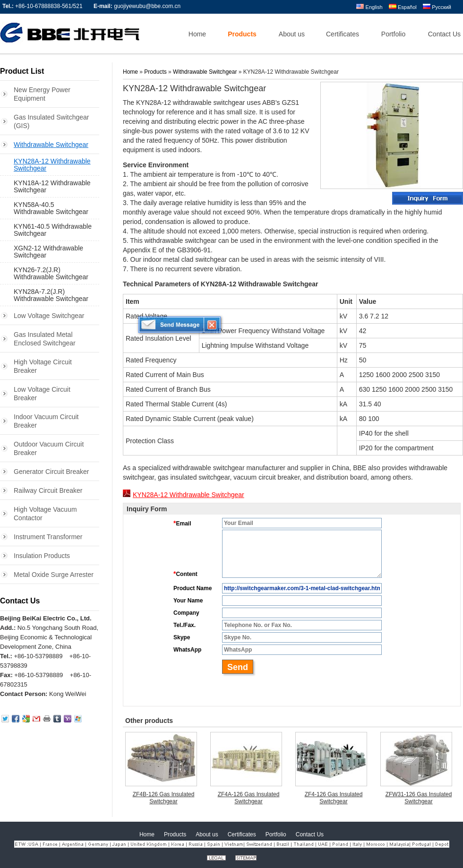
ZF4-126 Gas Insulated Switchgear (334, 798)
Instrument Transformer (48, 537)
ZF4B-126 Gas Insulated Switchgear (164, 798)
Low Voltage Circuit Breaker (42, 394)
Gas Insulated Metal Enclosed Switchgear (45, 339)
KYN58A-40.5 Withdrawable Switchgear (51, 208)
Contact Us (20, 601)
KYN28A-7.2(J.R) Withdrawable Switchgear (51, 295)
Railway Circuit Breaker (48, 490)
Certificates (242, 834)
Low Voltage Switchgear (49, 316)
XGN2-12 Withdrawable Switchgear (48, 252)
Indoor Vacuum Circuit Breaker (46, 421)
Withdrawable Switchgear (51, 145)
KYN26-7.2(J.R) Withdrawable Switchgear (51, 273)
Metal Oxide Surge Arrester (54, 575)
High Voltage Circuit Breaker (43, 366)
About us (207, 834)
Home (130, 72)
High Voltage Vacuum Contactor (45, 514)
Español (403, 7)
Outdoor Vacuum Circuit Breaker (49, 448)
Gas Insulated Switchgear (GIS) (51, 121)
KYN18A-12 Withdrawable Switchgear (52, 186)
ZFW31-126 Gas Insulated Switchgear (419, 798)
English (369, 7)
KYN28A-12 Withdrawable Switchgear (52, 165)
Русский (437, 7)
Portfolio (276, 834)
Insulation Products (42, 556)
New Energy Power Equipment (42, 94)
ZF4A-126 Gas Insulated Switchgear (249, 798)
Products (155, 72)
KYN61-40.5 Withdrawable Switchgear (53, 230)
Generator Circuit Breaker (51, 472)
